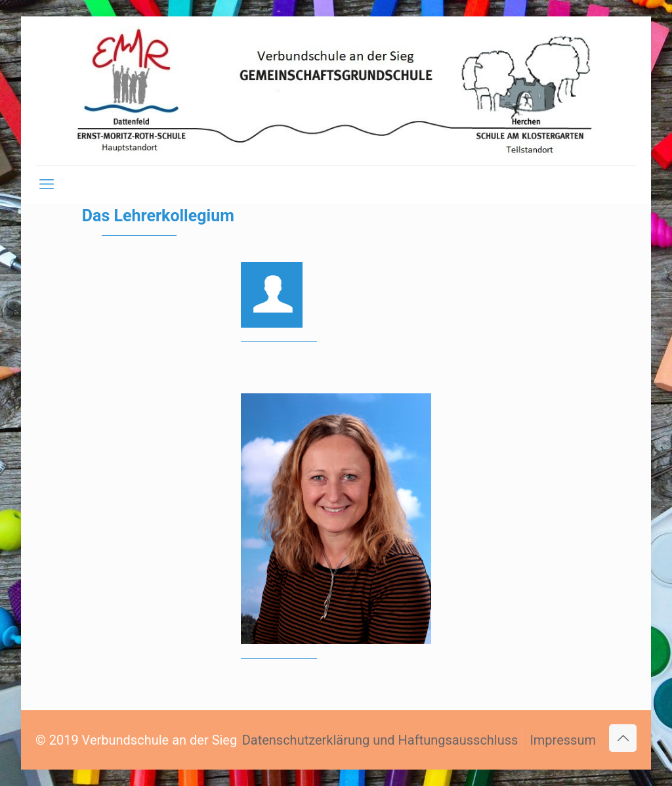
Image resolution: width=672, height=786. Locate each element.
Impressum (563, 740)
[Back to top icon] (623, 738)
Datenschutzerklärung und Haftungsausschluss (380, 740)
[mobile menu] (47, 185)
